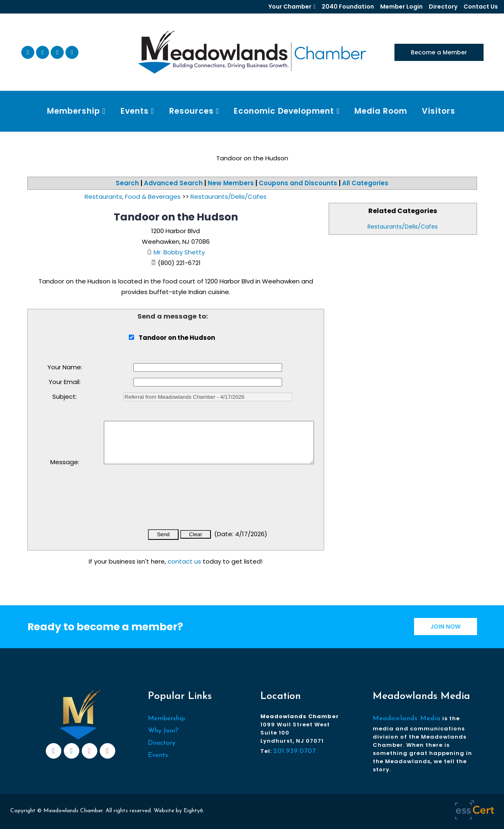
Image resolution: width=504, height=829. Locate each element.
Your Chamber (290, 7)
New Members (231, 183)
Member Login (401, 7)
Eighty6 (193, 811)
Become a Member (439, 52)
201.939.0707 (295, 751)
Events (158, 755)
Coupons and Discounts (298, 183)
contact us (184, 561)
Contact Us (481, 7)
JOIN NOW (446, 627)
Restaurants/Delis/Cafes (403, 227)
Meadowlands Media (407, 719)
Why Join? (163, 731)
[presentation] (166, 502)
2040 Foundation (348, 7)
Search (127, 183)
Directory (443, 7)
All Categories (365, 183)
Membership (167, 719)
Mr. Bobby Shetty (179, 252)
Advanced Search (173, 183)
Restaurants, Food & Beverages (133, 197)
